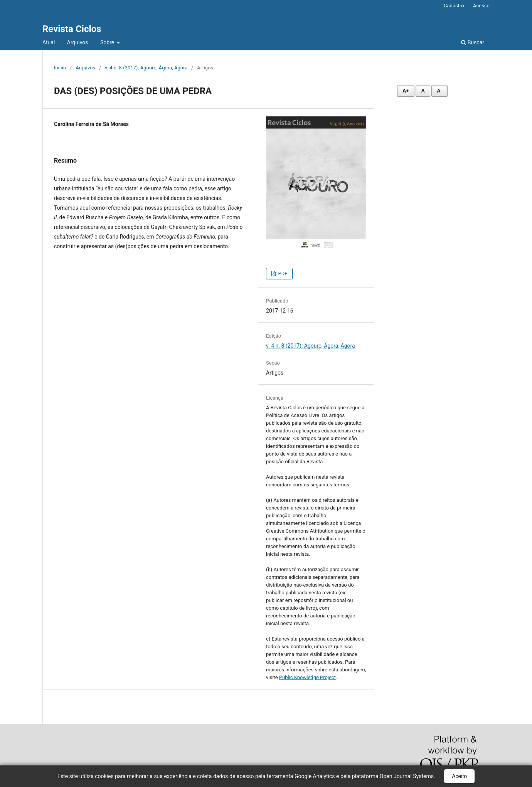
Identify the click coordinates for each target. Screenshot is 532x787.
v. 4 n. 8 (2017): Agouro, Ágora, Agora (146, 68)
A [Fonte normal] (423, 91)
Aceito (459, 776)
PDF (282, 273)
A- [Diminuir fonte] (439, 91)
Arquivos (78, 42)
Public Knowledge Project (307, 677)
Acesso (481, 6)
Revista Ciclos (72, 29)
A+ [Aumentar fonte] (406, 91)
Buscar (473, 42)
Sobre (108, 42)
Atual (49, 42)
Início (60, 68)
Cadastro (454, 6)
